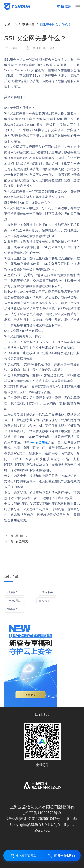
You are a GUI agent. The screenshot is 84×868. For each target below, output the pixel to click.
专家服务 (47, 592)
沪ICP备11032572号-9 (42, 813)
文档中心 (11, 25)
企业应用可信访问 (16, 601)
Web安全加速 (39, 442)
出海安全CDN (16, 592)
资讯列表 (28, 25)
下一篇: (29, 541)
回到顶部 (42, 714)
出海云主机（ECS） (48, 601)
